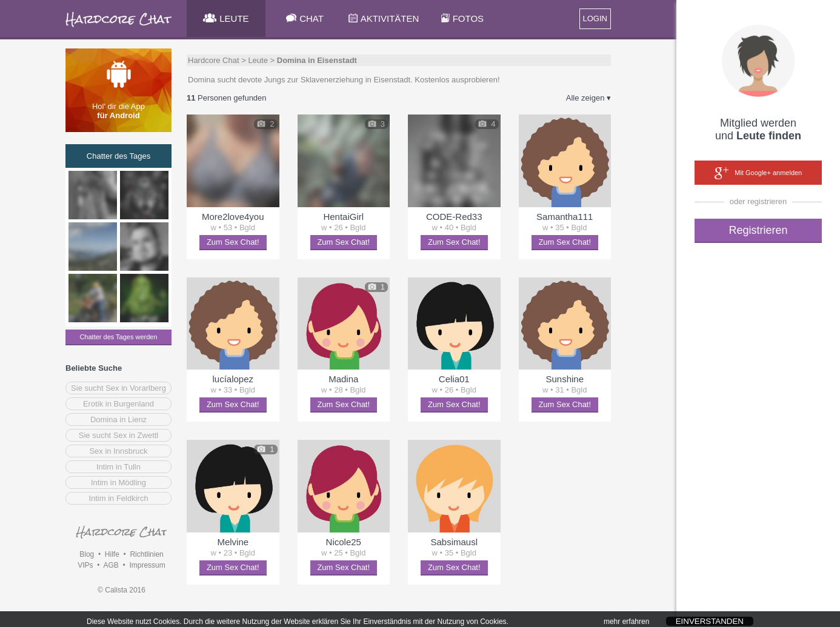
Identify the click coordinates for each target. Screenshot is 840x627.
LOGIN (595, 18)
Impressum (147, 565)
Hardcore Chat (214, 60)
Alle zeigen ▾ (588, 98)
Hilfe (112, 554)
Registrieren (758, 230)
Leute (258, 60)
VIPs (85, 565)
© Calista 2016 (122, 590)
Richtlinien (146, 554)
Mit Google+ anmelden (758, 173)
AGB (111, 565)
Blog (87, 554)
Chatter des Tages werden (118, 337)
